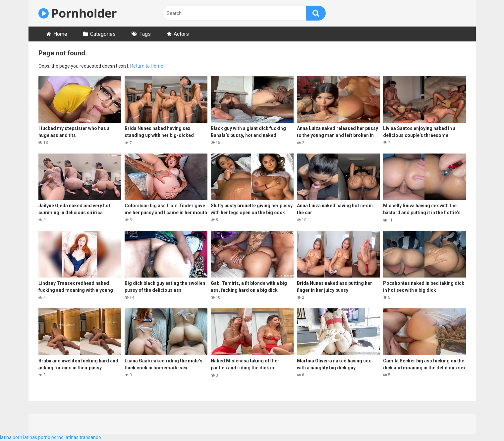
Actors (181, 34)
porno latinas (65, 437)
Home (60, 34)
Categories (103, 34)
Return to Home (147, 66)
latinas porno (37, 437)
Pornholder (78, 13)
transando (90, 437)
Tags (145, 34)
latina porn (11, 437)
